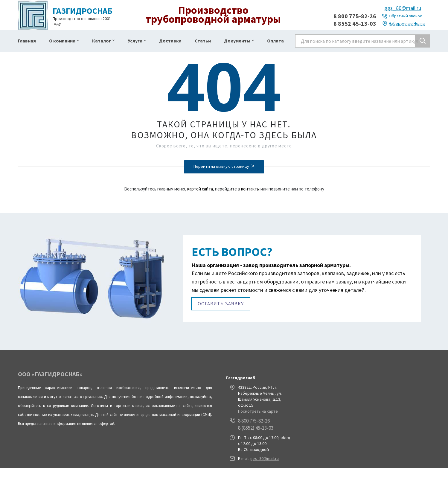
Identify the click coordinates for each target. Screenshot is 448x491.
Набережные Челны (407, 23)
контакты (250, 189)
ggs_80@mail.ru (403, 8)
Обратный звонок (405, 16)
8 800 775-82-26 (355, 16)
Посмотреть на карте (258, 411)
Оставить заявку (221, 304)
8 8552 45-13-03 (355, 23)
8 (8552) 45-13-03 (256, 428)
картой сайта (200, 189)
